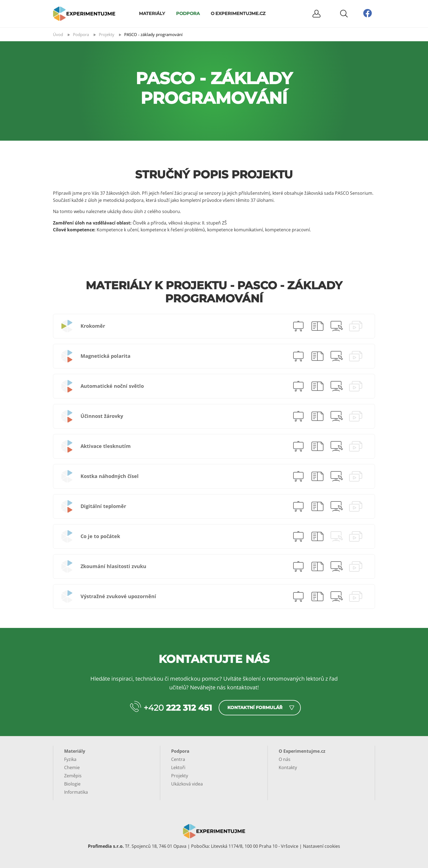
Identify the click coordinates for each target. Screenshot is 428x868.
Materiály (152, 14)
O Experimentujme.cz (238, 14)
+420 (178, 708)
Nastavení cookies (322, 846)
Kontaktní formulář (255, 708)
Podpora (188, 14)
